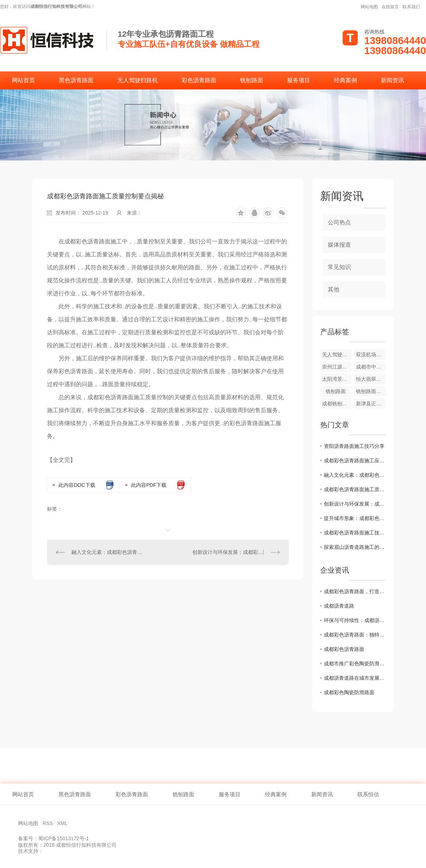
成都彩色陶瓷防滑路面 (349, 692)
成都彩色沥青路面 (344, 649)
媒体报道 (339, 245)
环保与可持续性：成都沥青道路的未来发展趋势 (355, 620)
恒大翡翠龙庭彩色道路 (371, 379)
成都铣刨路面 (337, 404)
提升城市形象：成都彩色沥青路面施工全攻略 (355, 518)
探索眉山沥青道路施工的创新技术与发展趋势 (355, 547)
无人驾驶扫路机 (138, 80)
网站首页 (23, 80)
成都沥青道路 (339, 606)
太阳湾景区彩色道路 (337, 379)
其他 (334, 289)
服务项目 (299, 80)
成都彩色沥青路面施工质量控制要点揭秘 (355, 489)
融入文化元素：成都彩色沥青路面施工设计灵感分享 (108, 552)
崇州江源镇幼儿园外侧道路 (337, 367)
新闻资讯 (392, 80)
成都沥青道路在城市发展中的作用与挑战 (355, 678)
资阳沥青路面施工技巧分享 (354, 446)
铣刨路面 (252, 80)
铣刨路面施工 (371, 391)
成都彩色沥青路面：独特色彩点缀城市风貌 (355, 635)
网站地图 (369, 7)
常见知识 (339, 267)
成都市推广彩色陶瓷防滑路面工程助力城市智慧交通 (355, 664)
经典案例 (345, 80)
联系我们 (411, 7)
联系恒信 (368, 794)
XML (63, 823)
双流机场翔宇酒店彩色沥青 (371, 354)
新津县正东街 (371, 404)
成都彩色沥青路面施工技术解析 (355, 533)
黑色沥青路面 (76, 80)
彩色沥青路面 (199, 80)
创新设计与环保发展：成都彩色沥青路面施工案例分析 (236, 552)
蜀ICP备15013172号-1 (64, 838)
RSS (49, 823)
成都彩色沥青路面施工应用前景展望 (355, 461)
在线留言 (390, 7)
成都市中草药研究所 (371, 367)
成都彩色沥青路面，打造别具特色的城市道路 (355, 591)
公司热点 (339, 222)
